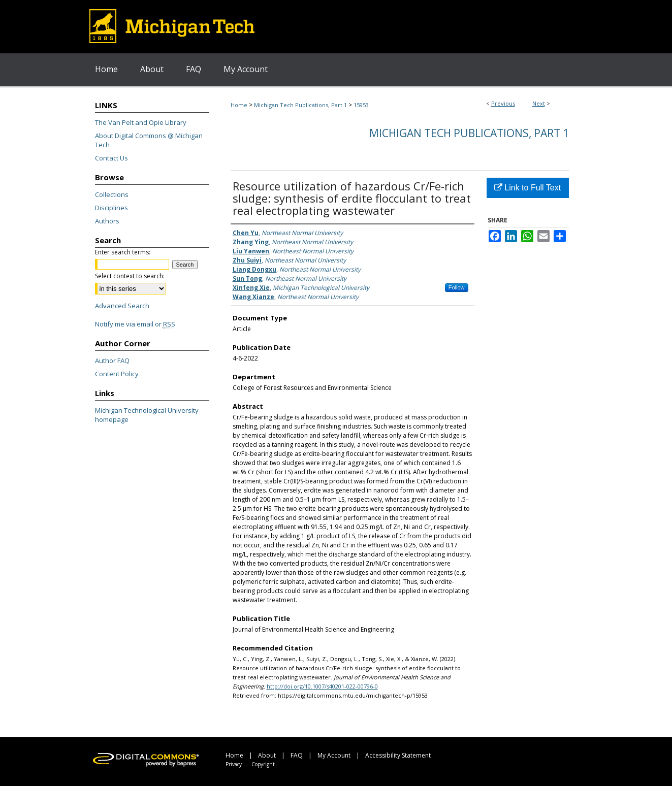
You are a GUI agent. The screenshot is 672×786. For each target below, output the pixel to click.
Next (539, 103)
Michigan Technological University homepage (147, 415)
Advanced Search (122, 306)
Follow (457, 287)
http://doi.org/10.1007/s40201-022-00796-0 (322, 686)
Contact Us (111, 158)
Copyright (263, 764)
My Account (334, 755)
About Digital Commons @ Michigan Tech (149, 140)
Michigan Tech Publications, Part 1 (300, 105)
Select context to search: (130, 276)
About (267, 755)
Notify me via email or (135, 324)
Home (239, 105)
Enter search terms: (123, 252)
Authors (107, 221)
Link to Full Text (527, 188)
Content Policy (117, 374)
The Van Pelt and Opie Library (141, 122)
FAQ (297, 755)
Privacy (234, 764)
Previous (503, 103)
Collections (112, 194)
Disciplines (111, 208)
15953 (361, 105)
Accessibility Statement (398, 755)
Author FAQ (112, 361)
